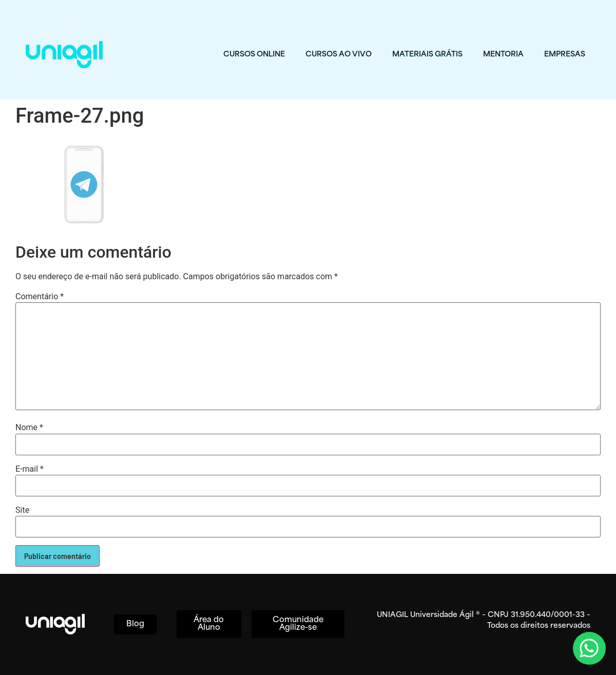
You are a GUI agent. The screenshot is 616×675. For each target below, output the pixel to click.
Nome (29, 428)
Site (22, 510)
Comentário (40, 297)
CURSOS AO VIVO (339, 55)
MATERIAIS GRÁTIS (427, 55)
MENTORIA (503, 55)
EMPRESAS (565, 55)
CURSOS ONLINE (254, 55)
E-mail (30, 469)
